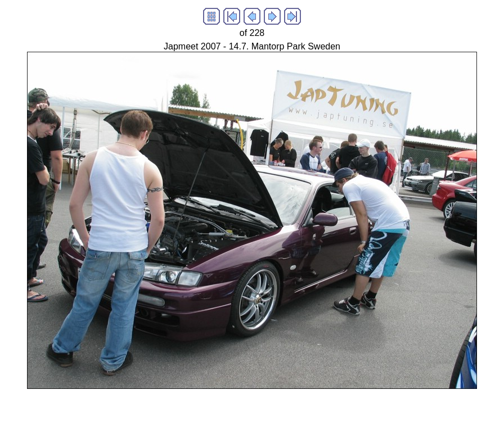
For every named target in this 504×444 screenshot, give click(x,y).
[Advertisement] (209, 414)
